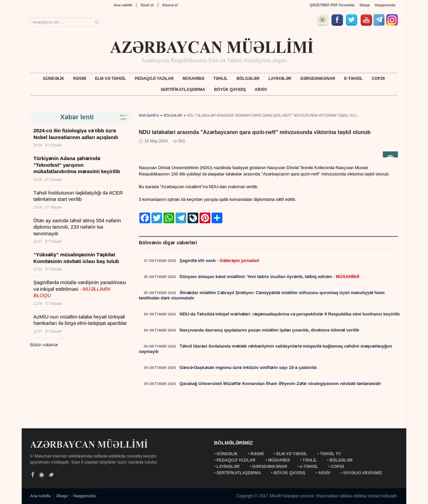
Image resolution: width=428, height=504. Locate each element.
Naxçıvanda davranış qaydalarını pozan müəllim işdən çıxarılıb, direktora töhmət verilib (269, 330)
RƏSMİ (80, 79)
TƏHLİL (221, 79)
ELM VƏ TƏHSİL (111, 79)
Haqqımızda (385, 5)
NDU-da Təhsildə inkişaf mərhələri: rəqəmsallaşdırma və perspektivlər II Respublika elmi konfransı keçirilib (289, 314)
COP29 (378, 79)
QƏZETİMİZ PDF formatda (332, 5)
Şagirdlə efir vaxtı (219, 261)
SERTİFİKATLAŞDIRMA (183, 90)
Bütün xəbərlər (44, 345)
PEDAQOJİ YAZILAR (154, 79)
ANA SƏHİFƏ (149, 115)
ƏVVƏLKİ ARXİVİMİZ (363, 473)
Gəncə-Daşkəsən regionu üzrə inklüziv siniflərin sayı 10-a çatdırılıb (247, 367)
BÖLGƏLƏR (248, 79)
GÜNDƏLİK (53, 79)
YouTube (42, 475)
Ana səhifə (123, 5)
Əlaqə (364, 5)
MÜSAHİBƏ (193, 79)
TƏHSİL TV (331, 454)
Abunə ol (170, 5)
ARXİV (261, 90)
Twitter (51, 475)
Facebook (33, 475)
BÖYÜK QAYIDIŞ (230, 90)
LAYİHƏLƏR (280, 79)
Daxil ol (147, 5)
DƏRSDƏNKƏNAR (318, 79)
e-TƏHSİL (353, 79)
